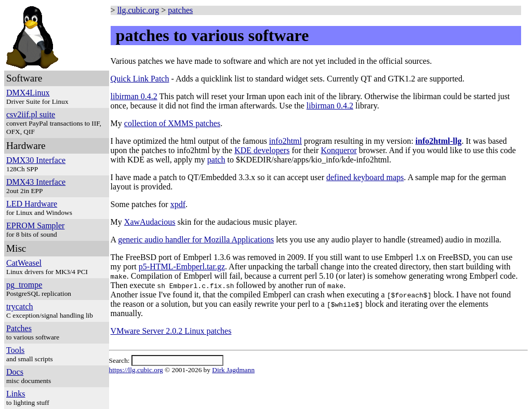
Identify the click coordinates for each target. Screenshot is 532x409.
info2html (285, 141)
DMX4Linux (28, 93)
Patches (19, 328)
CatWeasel (24, 263)
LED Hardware (32, 204)
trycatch (20, 306)
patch (216, 160)
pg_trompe (24, 285)
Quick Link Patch (140, 79)
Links (16, 394)
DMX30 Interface (36, 160)
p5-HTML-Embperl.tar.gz (182, 267)
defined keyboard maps (365, 177)
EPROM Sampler (35, 226)
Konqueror (338, 150)
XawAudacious (150, 222)
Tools (15, 350)
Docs (15, 372)
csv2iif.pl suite (31, 114)
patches (180, 10)
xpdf (178, 204)
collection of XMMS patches (172, 123)
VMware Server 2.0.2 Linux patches (171, 331)
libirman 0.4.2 (134, 96)
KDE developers (262, 150)
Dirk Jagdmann (233, 370)
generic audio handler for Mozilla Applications (196, 240)
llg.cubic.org (138, 10)
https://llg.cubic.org (136, 370)
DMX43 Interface (36, 182)
